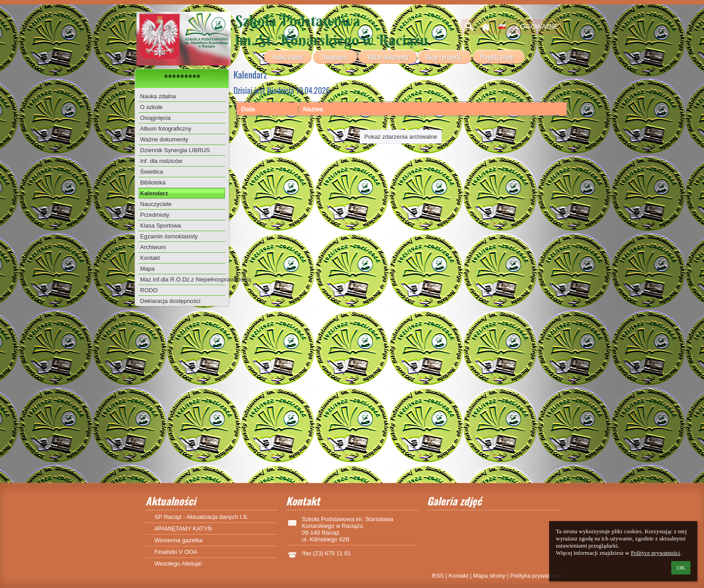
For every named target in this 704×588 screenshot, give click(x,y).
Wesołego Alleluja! (178, 564)
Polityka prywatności (537, 576)
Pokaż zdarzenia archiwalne (401, 137)
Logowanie (537, 26)
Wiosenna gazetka (178, 540)
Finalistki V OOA (176, 552)
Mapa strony (489, 576)
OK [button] (681, 568)
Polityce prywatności (655, 553)
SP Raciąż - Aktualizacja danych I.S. (201, 517)
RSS (438, 576)
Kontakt (458, 576)
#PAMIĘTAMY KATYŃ (183, 529)
